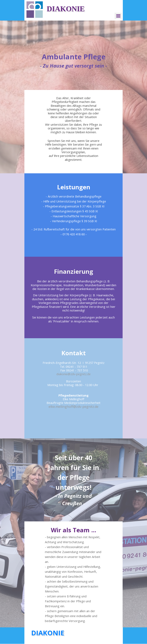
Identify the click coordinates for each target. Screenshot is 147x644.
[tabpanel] (73, 60)
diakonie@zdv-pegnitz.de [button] (73, 374)
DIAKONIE (66, 9)
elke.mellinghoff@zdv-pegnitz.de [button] (73, 407)
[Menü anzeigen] (118, 16)
